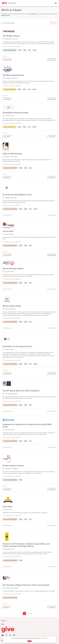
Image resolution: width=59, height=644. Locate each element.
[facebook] (6, 635)
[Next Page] (36, 613)
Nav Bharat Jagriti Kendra (13, 75)
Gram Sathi (7, 507)
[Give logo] (29, 629)
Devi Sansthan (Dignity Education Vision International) (26, 585)
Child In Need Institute (12, 154)
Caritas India (8, 231)
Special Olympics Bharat (13, 269)
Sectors (4, 621)
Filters (54, 23)
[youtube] (3, 635)
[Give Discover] (9, 3)
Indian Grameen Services (13, 466)
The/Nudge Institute (11, 36)
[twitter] (14, 635)
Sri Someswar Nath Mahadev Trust (17, 195)
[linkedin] (10, 635)
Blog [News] (3, 624)
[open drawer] (56, 3)
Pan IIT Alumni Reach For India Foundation (21, 391)
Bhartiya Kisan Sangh (12, 306)
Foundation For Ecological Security (18, 346)
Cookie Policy (44, 638)
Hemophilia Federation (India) (16, 113)
